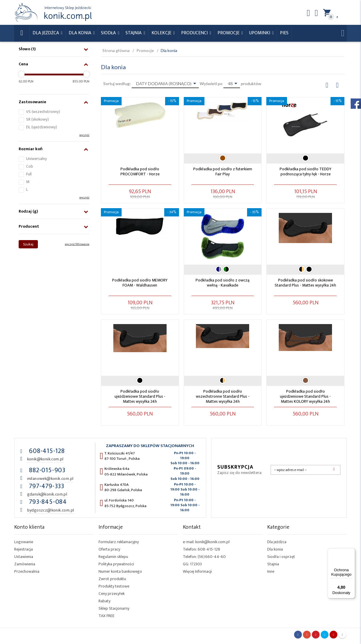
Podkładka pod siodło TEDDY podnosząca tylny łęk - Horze (306, 171)
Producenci (195, 33)
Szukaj (28, 244)
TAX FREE (107, 616)
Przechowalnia (27, 571)
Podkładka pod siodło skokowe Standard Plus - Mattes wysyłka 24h (305, 283)
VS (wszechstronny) (43, 112)
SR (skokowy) (37, 119)
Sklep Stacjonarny (114, 608)
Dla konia (80, 33)
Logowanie (24, 542)
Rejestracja (24, 549)
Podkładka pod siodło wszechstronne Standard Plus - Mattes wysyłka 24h (223, 396)
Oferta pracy (109, 549)
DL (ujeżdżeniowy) (42, 127)
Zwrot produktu (112, 579)
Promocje (229, 33)
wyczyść (84, 135)
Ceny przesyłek (112, 594)
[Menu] (352, 552)
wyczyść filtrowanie (77, 244)
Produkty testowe (114, 586)
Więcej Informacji (197, 571)
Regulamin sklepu (113, 557)
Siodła (109, 33)
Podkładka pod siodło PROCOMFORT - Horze (140, 171)
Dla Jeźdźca (46, 33)
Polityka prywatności (116, 564)
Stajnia (134, 33)
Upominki (260, 33)
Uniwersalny (36, 159)
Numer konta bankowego (120, 571)
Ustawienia (24, 557)
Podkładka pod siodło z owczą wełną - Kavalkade (223, 283)
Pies (284, 33)
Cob (30, 166)
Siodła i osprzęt (281, 557)
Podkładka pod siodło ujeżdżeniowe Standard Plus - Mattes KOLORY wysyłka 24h (305, 396)
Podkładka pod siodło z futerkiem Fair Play (223, 171)
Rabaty (104, 601)
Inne (271, 571)
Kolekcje (162, 33)
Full (29, 174)
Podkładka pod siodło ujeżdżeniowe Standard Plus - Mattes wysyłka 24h (140, 396)
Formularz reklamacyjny (119, 542)
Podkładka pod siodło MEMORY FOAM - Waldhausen (140, 283)
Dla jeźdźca (277, 542)
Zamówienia (25, 564)
